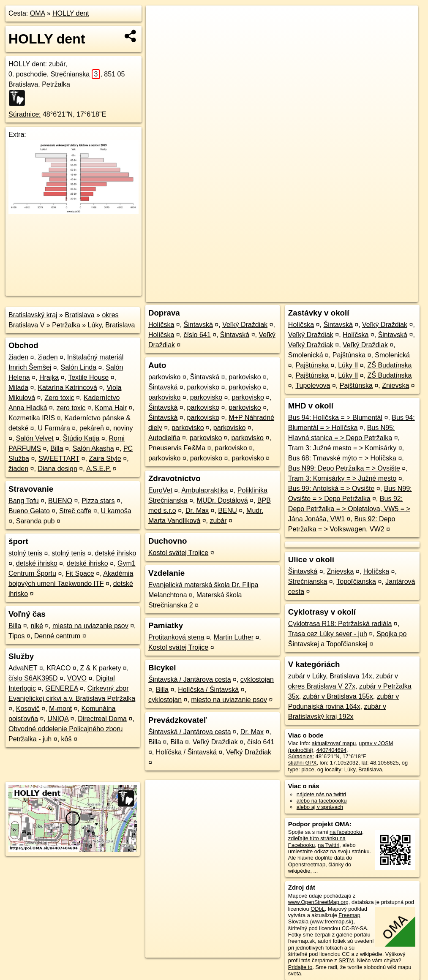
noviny (123, 428)
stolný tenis (25, 553)
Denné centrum (57, 636)
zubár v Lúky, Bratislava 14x (330, 676)
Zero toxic (59, 398)
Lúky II (348, 365)
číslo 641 (197, 335)
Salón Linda (79, 367)
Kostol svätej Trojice (178, 553)
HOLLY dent (71, 13)
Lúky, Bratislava (112, 325)
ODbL (318, 909)
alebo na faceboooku (322, 801)
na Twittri (328, 845)
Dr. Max (197, 510)
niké (37, 626)
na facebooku (346, 832)
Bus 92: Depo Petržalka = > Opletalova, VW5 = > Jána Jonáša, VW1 (349, 509)
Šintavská (198, 325)
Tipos (17, 636)
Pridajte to (300, 967)
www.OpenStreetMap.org (318, 902)
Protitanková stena (176, 637)
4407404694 (331, 750)
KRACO (59, 668)
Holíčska (161, 325)
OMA (38, 13)
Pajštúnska (349, 355)
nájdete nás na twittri (321, 794)
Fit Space (80, 573)
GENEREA (61, 688)
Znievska (395, 385)
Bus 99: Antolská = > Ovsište (331, 489)
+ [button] (160, 20)
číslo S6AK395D (33, 678)
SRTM (346, 960)
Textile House (88, 377)
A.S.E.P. (98, 469)
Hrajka (49, 377)
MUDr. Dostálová (222, 500)
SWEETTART (59, 459)
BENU (227, 510)
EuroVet (160, 490)
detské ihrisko (116, 553)
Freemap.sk (316, 296)
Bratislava (79, 315)
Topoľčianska (356, 581)
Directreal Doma (102, 719)
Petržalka (66, 325)
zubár (218, 521)
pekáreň (92, 428)
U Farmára (54, 428)
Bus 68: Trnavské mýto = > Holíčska (342, 458)
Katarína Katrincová (67, 388)
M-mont (60, 709)
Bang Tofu (24, 501)
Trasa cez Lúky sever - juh (328, 634)
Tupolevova (313, 385)
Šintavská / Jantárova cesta (190, 679)
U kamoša (116, 511)
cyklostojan (257, 679)
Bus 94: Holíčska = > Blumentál (335, 418)
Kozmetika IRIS (32, 418)
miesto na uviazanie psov (90, 626)
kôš (67, 739)
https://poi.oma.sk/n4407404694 (380, 296)
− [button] (160, 33)
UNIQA (58, 719)
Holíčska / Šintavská (208, 690)
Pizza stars (98, 501)
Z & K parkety (101, 668)
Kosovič (28, 709)
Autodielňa (164, 438)
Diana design (57, 469)
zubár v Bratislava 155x (338, 696)
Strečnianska (76, 74)
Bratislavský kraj (33, 315)
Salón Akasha (93, 448)
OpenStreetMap (273, 296)
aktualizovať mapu (334, 743)
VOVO (77, 678)
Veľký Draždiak (245, 325)
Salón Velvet (35, 438)
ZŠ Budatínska (390, 365)
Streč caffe (75, 511)
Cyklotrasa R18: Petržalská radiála (340, 624)
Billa (57, 448)
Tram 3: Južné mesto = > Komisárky (342, 448)
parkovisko (164, 377)
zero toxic (71, 408)
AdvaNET (23, 668)
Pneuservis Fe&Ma (177, 448)
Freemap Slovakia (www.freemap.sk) (324, 918)
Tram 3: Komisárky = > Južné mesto (342, 478)
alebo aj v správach (320, 807)
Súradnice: (25, 114)
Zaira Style (105, 459)
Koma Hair (111, 408)
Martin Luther (234, 637)
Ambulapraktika (204, 490)
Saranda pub (35, 521)
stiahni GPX (303, 763)
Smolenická (306, 355)
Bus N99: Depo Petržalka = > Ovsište (344, 468)
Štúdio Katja (81, 438)
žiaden (18, 357)
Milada (18, 388)
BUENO (60, 501)
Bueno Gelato (29, 511)
